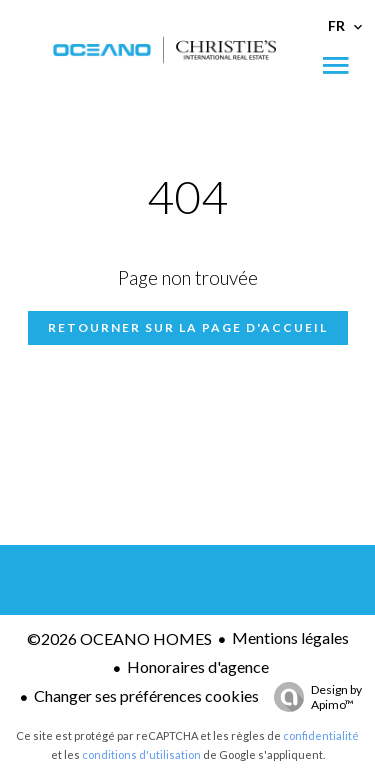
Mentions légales (290, 637)
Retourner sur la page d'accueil (188, 327)
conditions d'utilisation (141, 754)
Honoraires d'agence (198, 666)
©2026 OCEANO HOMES (119, 638)
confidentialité (321, 735)
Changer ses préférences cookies (146, 695)
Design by (313, 697)
